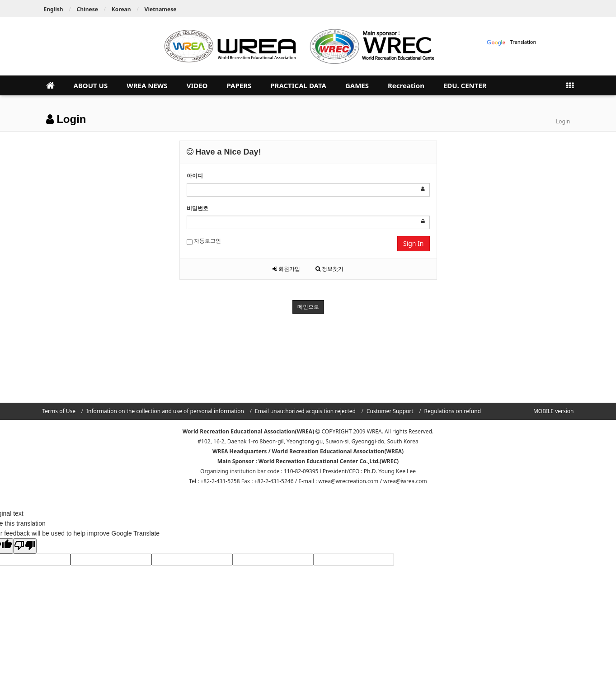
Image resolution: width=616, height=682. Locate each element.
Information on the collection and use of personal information (165, 411)
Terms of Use (59, 411)
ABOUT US (91, 85)
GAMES (357, 85)
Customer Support (390, 411)
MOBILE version (554, 411)
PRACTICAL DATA (298, 85)
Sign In (414, 243)
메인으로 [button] (308, 307)
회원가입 (286, 269)
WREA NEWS (147, 85)
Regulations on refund (453, 411)
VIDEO (197, 85)
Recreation (406, 85)
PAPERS (239, 85)
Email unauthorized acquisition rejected (305, 411)
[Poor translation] (25, 546)
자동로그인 (204, 241)
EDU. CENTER (465, 85)
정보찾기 (329, 269)
